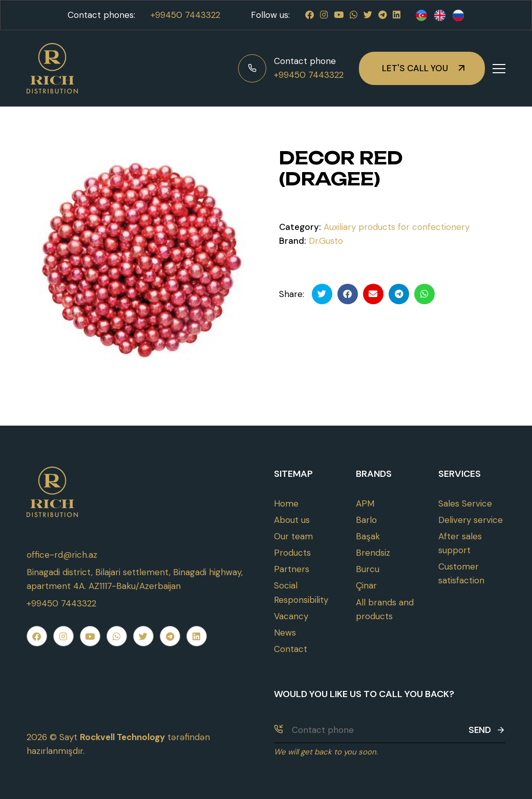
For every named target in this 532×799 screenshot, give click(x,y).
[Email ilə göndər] (373, 294)
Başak (368, 536)
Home (286, 503)
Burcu (368, 569)
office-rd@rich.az (62, 555)
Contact (291, 649)
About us (292, 520)
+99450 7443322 (185, 15)
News (285, 633)
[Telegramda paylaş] (399, 294)
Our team (293, 536)
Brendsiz (373, 553)
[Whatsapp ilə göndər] (424, 294)
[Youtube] (339, 15)
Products (292, 553)
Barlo (366, 520)
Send (487, 730)
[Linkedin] (397, 15)
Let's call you (415, 68)
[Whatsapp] (354, 15)
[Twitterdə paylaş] (322, 294)
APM (365, 503)
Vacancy (291, 616)
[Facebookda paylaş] (348, 294)
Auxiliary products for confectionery (397, 227)
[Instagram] (324, 15)
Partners (292, 569)
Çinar (366, 585)
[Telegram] (382, 15)
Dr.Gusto (326, 241)
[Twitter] (368, 15)
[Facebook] (310, 15)
